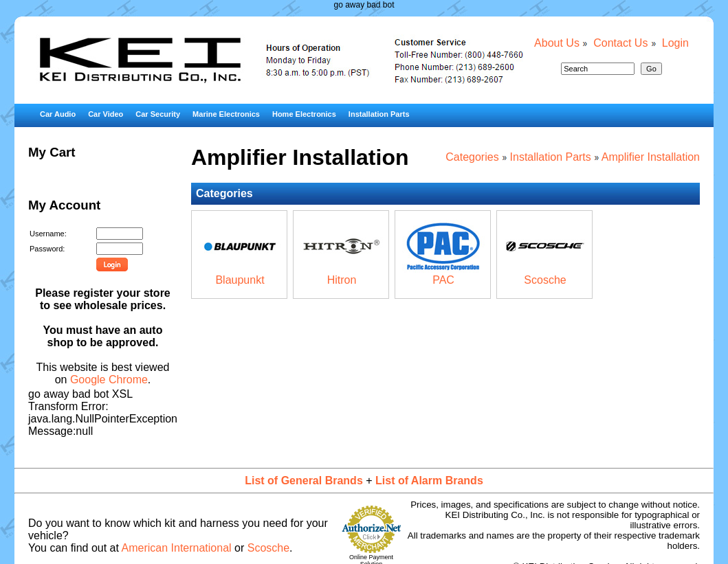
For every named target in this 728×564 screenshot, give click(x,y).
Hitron (342, 280)
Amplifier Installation (651, 157)
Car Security (158, 114)
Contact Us (620, 43)
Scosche (545, 280)
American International (177, 548)
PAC (443, 280)
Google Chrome (109, 380)
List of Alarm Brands (429, 481)
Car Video (106, 114)
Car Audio (58, 114)
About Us (557, 43)
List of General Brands (304, 481)
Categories (472, 157)
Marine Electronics (226, 114)
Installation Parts (379, 114)
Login (675, 43)
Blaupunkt (240, 280)
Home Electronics (304, 114)
